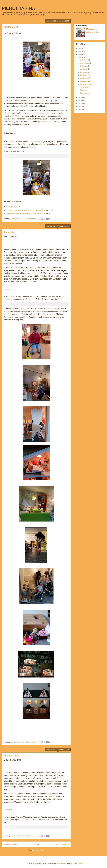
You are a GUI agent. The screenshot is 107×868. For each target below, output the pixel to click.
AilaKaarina (93, 29)
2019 (80, 107)
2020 (80, 104)
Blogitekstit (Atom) (38, 850)
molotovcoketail (62, 864)
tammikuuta (84, 84)
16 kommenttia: (31, 742)
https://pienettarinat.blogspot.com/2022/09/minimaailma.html (26, 214)
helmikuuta (84, 81)
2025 (80, 51)
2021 (80, 101)
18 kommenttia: (31, 836)
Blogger (80, 864)
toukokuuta (84, 72)
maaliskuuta (85, 78)
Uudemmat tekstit (10, 844)
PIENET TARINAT (20, 8)
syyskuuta (84, 69)
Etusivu (36, 844)
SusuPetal (10, 156)
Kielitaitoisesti (11, 27)
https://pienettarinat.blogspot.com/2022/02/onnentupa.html (26, 210)
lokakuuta (84, 66)
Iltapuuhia (9, 232)
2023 (80, 57)
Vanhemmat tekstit (62, 844)
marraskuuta (85, 63)
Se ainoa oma (11, 756)
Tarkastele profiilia (92, 32)
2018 (80, 110)
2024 (80, 54)
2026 (80, 48)
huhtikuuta (84, 75)
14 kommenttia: (31, 219)
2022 (80, 98)
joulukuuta (84, 60)
